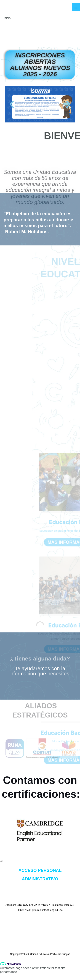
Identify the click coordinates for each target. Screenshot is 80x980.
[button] (7, 104)
